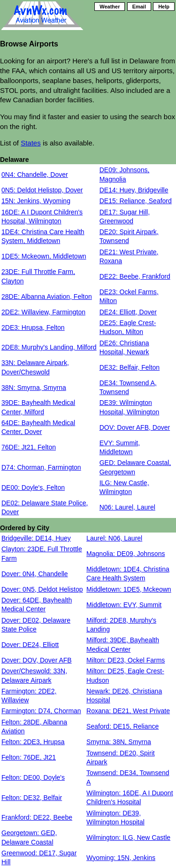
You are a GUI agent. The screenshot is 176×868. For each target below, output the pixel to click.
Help (164, 7)
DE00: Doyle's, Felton (33, 487)
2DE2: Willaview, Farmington (43, 312)
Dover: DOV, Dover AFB (37, 660)
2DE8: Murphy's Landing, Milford (49, 347)
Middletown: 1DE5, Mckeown (129, 589)
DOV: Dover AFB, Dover (135, 427)
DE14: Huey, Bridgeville (134, 190)
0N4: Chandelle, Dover (35, 175)
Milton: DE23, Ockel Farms (126, 660)
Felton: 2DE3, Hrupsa (33, 742)
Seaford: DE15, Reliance (122, 726)
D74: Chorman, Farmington (41, 467)
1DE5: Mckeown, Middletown (44, 256)
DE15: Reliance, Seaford (136, 201)
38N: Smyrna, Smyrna (34, 388)
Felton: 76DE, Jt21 (29, 757)
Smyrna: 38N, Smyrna (119, 742)
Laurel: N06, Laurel (114, 538)
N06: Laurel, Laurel (127, 507)
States (31, 143)
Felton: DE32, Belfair (32, 798)
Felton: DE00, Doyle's (33, 777)
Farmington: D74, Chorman (41, 711)
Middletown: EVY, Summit (124, 605)
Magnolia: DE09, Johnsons (126, 554)
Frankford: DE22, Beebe (37, 817)
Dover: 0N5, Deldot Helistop (42, 589)
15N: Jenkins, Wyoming (36, 201)
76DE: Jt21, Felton (29, 447)
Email (139, 7)
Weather (110, 7)
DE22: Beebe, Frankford (135, 276)
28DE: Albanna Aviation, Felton (47, 297)
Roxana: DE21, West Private (128, 711)
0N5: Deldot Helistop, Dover (42, 190)
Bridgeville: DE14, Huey (36, 538)
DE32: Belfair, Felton (130, 367)
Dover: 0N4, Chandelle (35, 574)
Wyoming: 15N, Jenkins (121, 858)
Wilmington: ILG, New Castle (128, 838)
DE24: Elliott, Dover (128, 312)
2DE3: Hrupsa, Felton (33, 327)
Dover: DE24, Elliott (30, 645)
